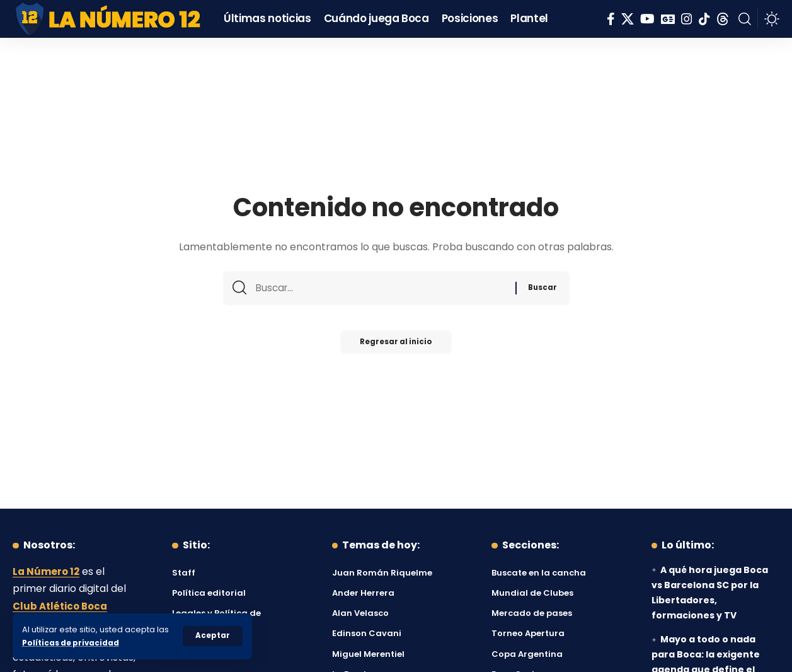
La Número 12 (47, 571)
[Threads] (723, 19)
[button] (213, 636)
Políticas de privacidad (73, 643)
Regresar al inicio (396, 346)
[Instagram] (687, 19)
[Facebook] (611, 19)
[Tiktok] (704, 19)
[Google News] (668, 19)
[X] (628, 19)
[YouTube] (647, 19)
